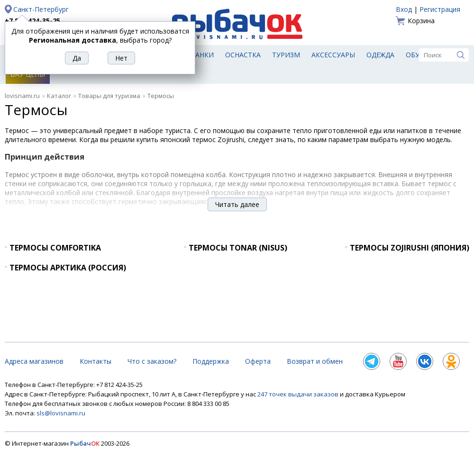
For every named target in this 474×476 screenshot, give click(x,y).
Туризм (286, 55)
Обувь (417, 55)
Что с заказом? (152, 361)
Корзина (421, 21)
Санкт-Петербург (41, 9)
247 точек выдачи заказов (299, 394)
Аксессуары (333, 55)
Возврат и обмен (315, 361)
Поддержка (211, 361)
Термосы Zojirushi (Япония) (410, 248)
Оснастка (243, 55)
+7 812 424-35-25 (32, 21)
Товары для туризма (109, 96)
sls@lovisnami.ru (61, 413)
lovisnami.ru (22, 96)
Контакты (96, 361)
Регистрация (440, 9)
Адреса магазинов (34, 361)
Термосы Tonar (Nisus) (238, 248)
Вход (404, 9)
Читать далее (237, 204)
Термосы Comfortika (55, 248)
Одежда (380, 55)
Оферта (258, 361)
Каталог (59, 96)
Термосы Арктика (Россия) (68, 268)
